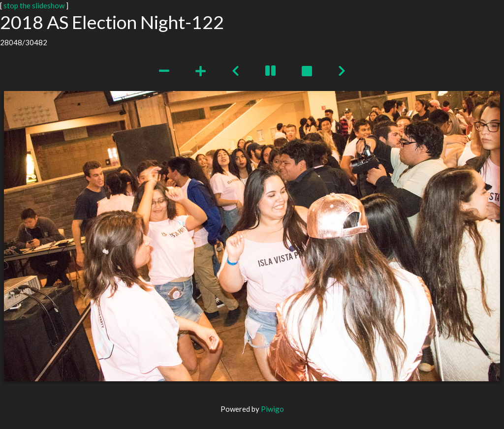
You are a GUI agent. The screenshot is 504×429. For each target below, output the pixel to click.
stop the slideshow (34, 5)
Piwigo (272, 409)
